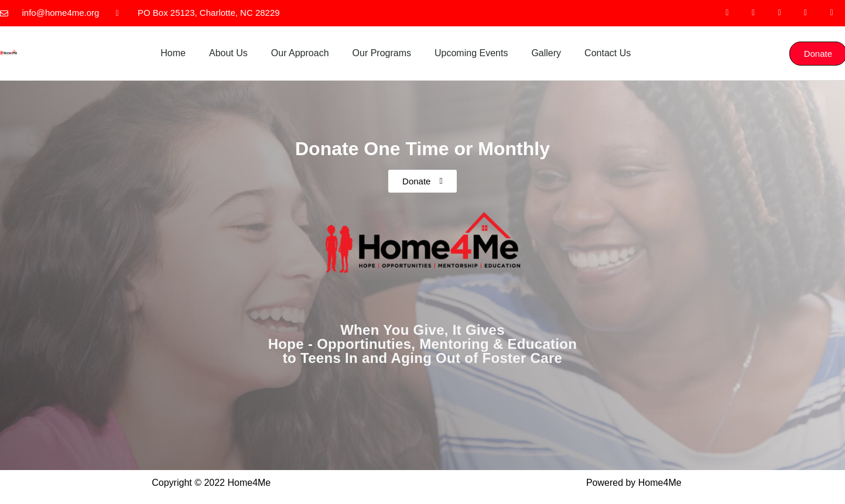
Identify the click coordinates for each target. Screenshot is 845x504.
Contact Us (608, 53)
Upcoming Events (471, 53)
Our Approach (300, 53)
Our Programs (382, 53)
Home (173, 53)
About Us (228, 53)
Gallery (546, 53)
